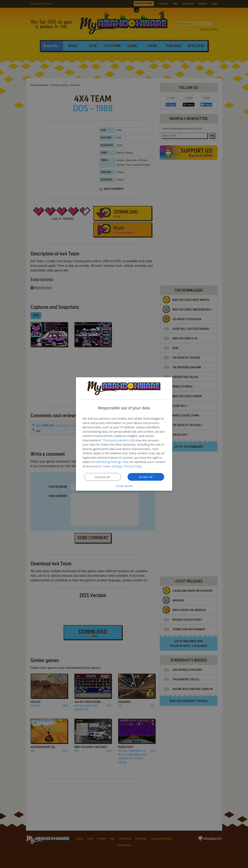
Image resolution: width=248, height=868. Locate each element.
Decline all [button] (103, 477)
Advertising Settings (108, 462)
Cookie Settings (112, 466)
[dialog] (124, 434)
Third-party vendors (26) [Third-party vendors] (119, 440)
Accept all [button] (146, 477)
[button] (124, 486)
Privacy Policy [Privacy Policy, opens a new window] (133, 466)
